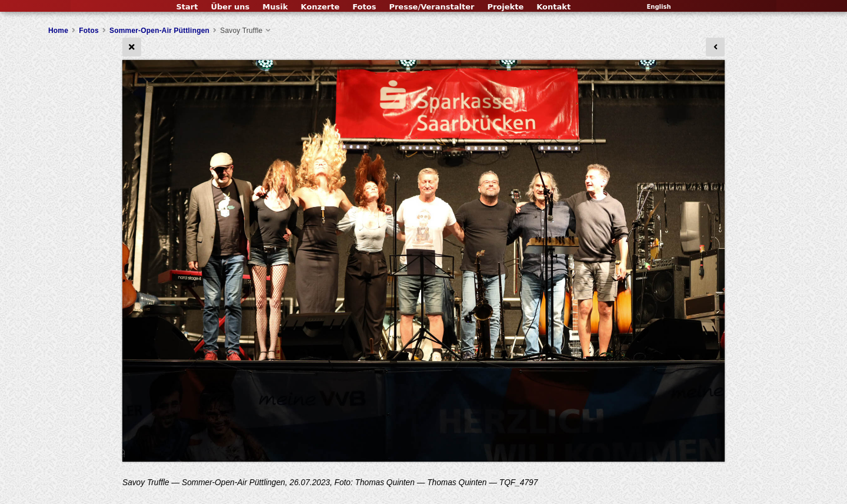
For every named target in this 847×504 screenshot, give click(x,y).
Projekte (505, 7)
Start (187, 7)
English (658, 7)
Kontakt (553, 7)
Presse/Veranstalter (431, 7)
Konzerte (320, 7)
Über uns (230, 7)
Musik (275, 7)
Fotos (364, 7)
